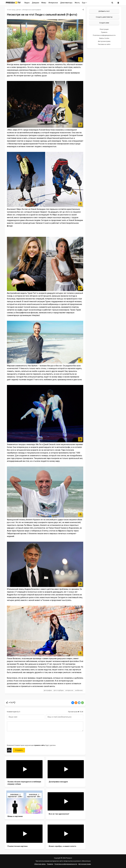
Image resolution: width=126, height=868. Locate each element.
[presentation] (25, 738)
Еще (85, 3)
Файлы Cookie (104, 38)
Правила (104, 32)
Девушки (35, 3)
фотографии (48, 690)
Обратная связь (40, 864)
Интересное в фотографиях (32, 10)
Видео (27, 3)
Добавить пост (104, 11)
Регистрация (104, 29)
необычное (79, 690)
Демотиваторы (66, 3)
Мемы (44, 3)
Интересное (53, 3)
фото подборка (59, 690)
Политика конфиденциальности (104, 35)
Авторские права (104, 41)
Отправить (19, 750)
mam (19, 10)
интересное (69, 690)
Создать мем (104, 23)
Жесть (77, 3)
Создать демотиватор (104, 17)
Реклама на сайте (104, 44)
